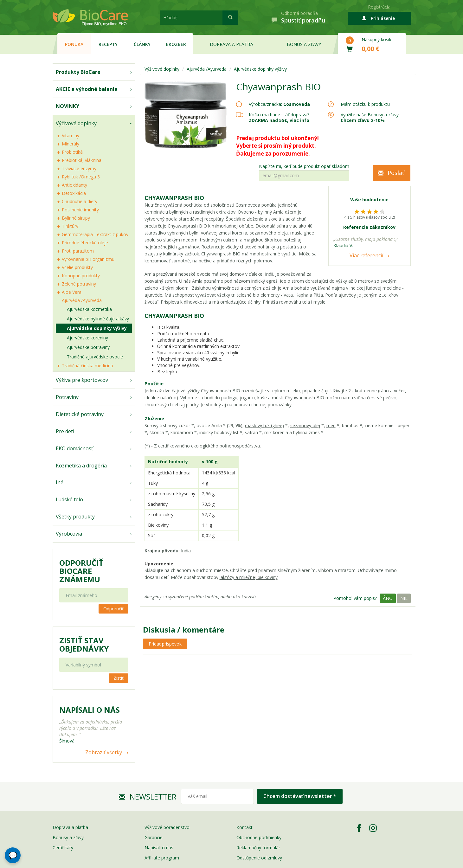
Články (142, 44)
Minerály (71, 144)
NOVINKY (68, 106)
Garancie (154, 837)
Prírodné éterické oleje (85, 243)
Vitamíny (71, 135)
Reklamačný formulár (258, 848)
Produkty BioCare (78, 72)
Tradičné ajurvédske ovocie (95, 357)
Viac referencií (366, 255)
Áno (388, 598)
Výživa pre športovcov (82, 380)
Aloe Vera (72, 292)
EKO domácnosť (74, 448)
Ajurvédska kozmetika (89, 309)
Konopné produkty (81, 276)
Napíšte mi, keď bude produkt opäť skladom (304, 166)
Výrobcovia (69, 534)
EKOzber (176, 44)
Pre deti (65, 431)
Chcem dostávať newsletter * (300, 796)
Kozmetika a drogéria (81, 466)
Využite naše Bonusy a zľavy (370, 117)
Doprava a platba (231, 44)
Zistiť (119, 678)
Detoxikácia (74, 193)
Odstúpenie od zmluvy (259, 858)
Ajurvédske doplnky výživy (97, 328)
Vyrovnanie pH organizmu (88, 259)
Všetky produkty (75, 517)
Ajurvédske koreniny (87, 338)
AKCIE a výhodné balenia (87, 89)
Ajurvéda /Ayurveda (82, 300)
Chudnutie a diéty (80, 201)
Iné (60, 482)
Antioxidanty (74, 185)
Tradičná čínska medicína (87, 366)
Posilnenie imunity (80, 210)
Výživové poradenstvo (167, 827)
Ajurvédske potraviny (88, 347)
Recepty (108, 44)
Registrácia (379, 7)
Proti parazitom (78, 251)
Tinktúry (70, 226)
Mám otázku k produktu (365, 104)
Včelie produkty (77, 267)
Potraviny (67, 397)
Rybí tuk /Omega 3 (81, 177)
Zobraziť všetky (104, 752)
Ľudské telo (69, 499)
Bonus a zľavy (304, 44)
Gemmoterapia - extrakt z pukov (95, 234)
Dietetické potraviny (80, 414)
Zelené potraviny (79, 284)
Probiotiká (72, 152)
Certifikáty (63, 848)
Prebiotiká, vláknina (82, 160)
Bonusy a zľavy (68, 837)
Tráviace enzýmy (79, 168)
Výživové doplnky (76, 123)
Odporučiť (113, 609)
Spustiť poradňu (303, 20)
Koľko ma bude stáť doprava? (279, 115)
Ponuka (74, 44)
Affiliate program (162, 858)
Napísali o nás (159, 848)
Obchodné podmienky (259, 837)
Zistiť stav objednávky (84, 645)
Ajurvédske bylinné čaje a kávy (98, 319)
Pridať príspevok (165, 644)
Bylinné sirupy (76, 218)
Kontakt (244, 827)
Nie (404, 598)
